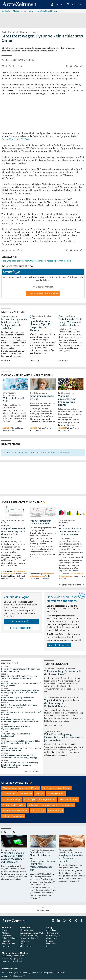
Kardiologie (52, 261)
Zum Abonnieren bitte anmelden (43, 294)
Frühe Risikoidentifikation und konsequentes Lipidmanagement (70, 530)
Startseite (6, 931)
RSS (48, 947)
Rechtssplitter (38, 811)
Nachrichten (9, 664)
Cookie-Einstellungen (29, 939)
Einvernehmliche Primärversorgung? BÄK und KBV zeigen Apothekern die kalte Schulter (21, 692)
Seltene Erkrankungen (13, 817)
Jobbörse (6, 947)
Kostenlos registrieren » (21, 628)
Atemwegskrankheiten (35, 261)
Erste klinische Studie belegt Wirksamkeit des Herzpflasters (71, 322)
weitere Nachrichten (33, 772)
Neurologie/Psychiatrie (14, 805)
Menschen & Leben (69, 800)
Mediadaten (51, 931)
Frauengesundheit (56, 794)
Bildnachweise (26, 947)
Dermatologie (9, 794)
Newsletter (51, 944)
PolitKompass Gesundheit (15, 811)
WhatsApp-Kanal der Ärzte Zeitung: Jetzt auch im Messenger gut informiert (13, 858)
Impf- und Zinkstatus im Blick (42, 398)
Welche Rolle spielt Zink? (13, 400)
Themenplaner (53, 933)
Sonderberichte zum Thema (22, 503)
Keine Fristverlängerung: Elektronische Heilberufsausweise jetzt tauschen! (18, 699)
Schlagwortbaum (27, 931)
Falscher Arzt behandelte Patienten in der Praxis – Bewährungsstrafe (19, 706)
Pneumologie (65, 261)
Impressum (24, 941)
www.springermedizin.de (13, 956)
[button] (80, 5)
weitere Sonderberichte (72, 585)
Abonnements (52, 939)
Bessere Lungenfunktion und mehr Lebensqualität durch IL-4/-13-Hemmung (13, 532)
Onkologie (33, 805)
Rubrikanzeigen (53, 936)
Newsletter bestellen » (59, 645)
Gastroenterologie (12, 800)
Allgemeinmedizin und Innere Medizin (21, 788)
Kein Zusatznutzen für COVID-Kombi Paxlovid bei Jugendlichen (21, 685)
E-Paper (50, 941)
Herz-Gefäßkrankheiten (13, 261)
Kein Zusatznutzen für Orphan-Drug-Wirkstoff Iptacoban (21, 714)
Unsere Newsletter (15, 783)
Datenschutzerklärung (29, 936)
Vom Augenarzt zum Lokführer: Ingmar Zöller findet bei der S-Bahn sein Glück (21, 743)
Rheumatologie (56, 811)
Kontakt (23, 944)
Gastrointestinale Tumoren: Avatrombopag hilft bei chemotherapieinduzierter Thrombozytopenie (20, 765)
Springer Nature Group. (56, 973)
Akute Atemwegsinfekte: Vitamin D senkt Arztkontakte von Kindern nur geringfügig (19, 757)
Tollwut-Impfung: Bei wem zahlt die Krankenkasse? (16, 735)
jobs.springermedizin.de (12, 962)
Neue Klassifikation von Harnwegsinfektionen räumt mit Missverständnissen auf (42, 863)
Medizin (5, 933)
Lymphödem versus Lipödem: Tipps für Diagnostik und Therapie (41, 326)
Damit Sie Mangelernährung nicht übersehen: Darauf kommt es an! (21, 670)
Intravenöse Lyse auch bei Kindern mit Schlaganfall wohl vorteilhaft (14, 324)
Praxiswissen (8, 936)
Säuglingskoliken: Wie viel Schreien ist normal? (71, 858)
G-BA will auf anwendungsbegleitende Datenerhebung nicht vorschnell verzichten (20, 721)
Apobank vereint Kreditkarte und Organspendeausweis (15, 728)
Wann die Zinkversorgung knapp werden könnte (67, 401)
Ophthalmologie (49, 805)
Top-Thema (48, 788)
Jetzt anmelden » (21, 622)
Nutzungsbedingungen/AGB (31, 933)
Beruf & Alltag (63, 788)
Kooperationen (8, 944)
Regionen (6, 941)
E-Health (40, 794)
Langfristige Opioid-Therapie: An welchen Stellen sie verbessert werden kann (19, 678)
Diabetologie (26, 794)
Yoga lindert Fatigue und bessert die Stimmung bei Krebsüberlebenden (21, 750)
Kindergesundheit (47, 800)
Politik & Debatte (9, 939)
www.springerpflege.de (12, 959)
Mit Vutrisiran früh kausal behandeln (41, 523)
